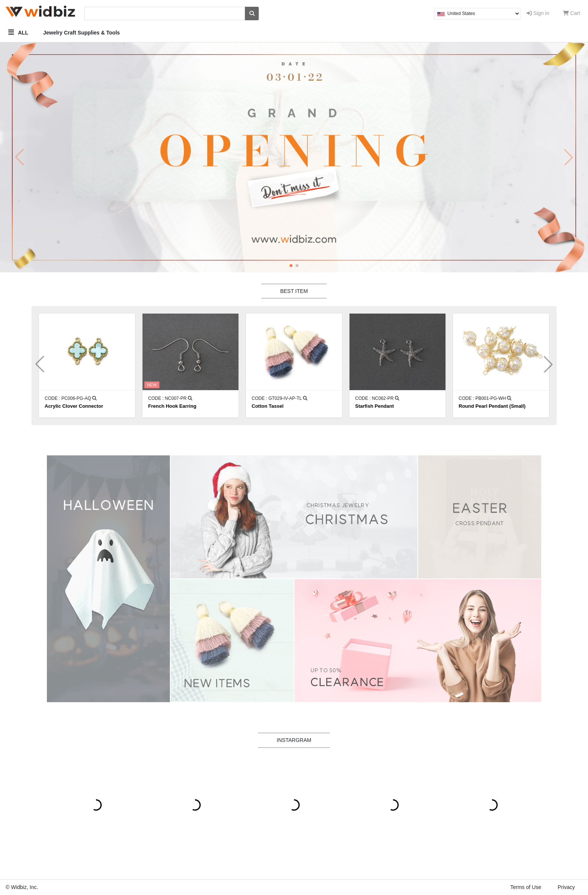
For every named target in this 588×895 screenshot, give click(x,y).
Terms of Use (526, 887)
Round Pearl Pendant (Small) (492, 406)
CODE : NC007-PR (170, 398)
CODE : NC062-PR (377, 398)
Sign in (538, 13)
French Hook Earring (172, 406)
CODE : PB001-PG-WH (485, 398)
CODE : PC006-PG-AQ (71, 398)
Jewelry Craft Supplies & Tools (81, 33)
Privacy (566, 887)
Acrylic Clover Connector (74, 406)
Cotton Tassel (268, 406)
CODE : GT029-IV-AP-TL (280, 398)
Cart (571, 13)
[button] (291, 266)
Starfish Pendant (374, 406)
